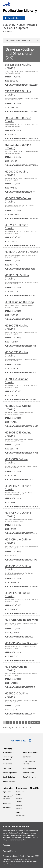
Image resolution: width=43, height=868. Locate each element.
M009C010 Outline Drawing (16, 227)
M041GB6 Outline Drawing (21, 620)
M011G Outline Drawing (19, 302)
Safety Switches (9, 777)
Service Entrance (9, 781)
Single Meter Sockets (31, 753)
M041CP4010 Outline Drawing (18, 514)
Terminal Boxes (28, 773)
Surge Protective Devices (29, 763)
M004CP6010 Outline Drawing (18, 200)
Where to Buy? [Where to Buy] (19, 741)
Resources (22, 788)
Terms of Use (8, 851)
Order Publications (21, 814)
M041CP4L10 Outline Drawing (18, 541)
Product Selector (19, 800)
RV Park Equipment (10, 773)
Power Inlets (7, 764)
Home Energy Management (8, 758)
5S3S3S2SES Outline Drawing (18, 146)
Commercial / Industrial (8, 798)
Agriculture (7, 792)
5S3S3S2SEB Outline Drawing (18, 120)
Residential (7, 808)
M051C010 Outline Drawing (16, 668)
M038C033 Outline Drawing (16, 381)
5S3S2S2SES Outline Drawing (18, 93)
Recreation (7, 803)
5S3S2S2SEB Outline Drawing (18, 66)
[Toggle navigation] (39, 4)
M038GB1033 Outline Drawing (18, 434)
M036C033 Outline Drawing (16, 327)
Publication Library (20, 793)
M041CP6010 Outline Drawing (18, 568)
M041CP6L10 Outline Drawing (18, 595)
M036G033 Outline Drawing (16, 354)
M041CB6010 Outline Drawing (18, 488)
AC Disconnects (9, 753)
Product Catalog (19, 807)
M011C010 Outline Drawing (21, 252)
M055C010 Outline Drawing (16, 695)
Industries (8, 788)
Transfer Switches (30, 777)
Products (7, 749)
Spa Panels (27, 757)
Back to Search (15, 18)
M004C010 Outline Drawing (16, 173)
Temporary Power (29, 768)
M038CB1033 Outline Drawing (18, 407)
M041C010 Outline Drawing (16, 461)
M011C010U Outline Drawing (17, 277)
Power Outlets (8, 768)
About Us (34, 788)
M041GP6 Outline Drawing (21, 643)
